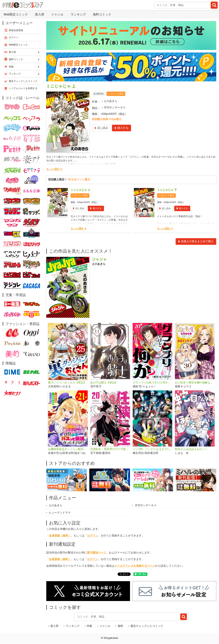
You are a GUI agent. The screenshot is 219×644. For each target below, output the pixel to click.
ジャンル (57, 14)
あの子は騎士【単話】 (104, 383)
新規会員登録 (16, 30)
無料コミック (102, 14)
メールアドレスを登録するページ (135, 566)
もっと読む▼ (54, 169)
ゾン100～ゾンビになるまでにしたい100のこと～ (153, 449)
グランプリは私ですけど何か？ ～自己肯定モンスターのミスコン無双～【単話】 (153, 383)
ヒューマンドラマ (60, 513)
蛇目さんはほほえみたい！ (191, 449)
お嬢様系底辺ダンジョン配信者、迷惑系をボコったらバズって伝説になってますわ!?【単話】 (68, 449)
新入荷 (40, 14)
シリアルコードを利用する (23, 88)
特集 (90, 626)
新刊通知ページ (97, 553)
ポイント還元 (117, 94)
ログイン (93, 536)
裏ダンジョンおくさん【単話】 (67, 383)
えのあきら (111, 101)
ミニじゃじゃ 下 (167, 190)
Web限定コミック (16, 14)
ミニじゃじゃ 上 (80, 190)
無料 (120, 626)
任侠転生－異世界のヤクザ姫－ (109, 449)
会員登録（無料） (60, 536)
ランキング (78, 14)
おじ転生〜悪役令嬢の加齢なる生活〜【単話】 (195, 383)
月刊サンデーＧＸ (115, 108)
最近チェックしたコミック (147, 626)
